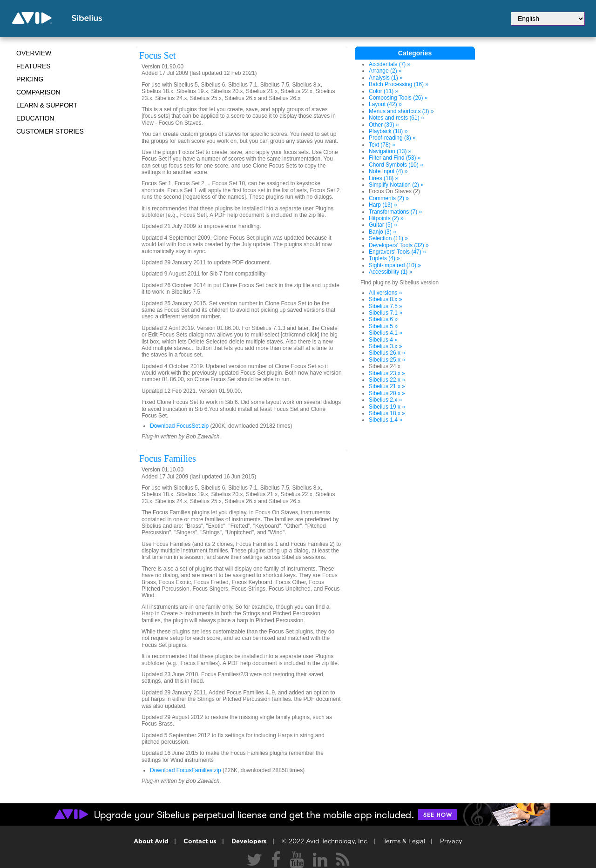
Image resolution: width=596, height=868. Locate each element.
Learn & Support (47, 105)
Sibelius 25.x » (387, 360)
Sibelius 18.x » (387, 413)
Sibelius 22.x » (387, 380)
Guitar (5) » (383, 225)
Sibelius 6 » (383, 319)
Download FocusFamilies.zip (186, 770)
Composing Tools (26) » (398, 98)
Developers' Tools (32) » (399, 245)
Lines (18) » (383, 178)
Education (35, 118)
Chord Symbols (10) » (396, 165)
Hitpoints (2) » (386, 218)
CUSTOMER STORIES (50, 131)
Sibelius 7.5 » (386, 306)
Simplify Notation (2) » (396, 185)
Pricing (30, 79)
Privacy (451, 842)
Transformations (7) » (395, 212)
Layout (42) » (385, 104)
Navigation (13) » (390, 151)
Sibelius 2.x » (385, 400)
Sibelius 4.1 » (386, 333)
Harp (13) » (383, 205)
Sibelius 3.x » (385, 346)
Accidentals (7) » (389, 64)
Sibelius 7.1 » (386, 313)
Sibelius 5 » (383, 326)
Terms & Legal (404, 842)
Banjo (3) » (383, 232)
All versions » (385, 293)
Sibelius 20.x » (387, 393)
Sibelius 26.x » (387, 353)
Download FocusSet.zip (179, 426)
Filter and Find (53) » (395, 158)
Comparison (38, 92)
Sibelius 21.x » (387, 386)
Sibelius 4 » (383, 340)
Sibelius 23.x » (387, 373)
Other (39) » (384, 125)
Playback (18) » (388, 131)
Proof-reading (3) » (392, 138)
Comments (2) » (389, 198)
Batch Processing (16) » (399, 84)
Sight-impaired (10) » (395, 265)
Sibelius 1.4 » (386, 420)
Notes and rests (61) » (396, 118)
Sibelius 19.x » (387, 407)
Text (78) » (382, 145)
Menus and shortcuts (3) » (401, 111)
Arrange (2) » (385, 71)
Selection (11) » (388, 238)
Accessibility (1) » (390, 272)
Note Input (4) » (388, 171)
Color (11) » (383, 91)
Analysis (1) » (386, 78)
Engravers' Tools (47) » (397, 252)
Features (34, 66)
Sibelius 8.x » (385, 299)
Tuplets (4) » (384, 258)
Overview (34, 53)
